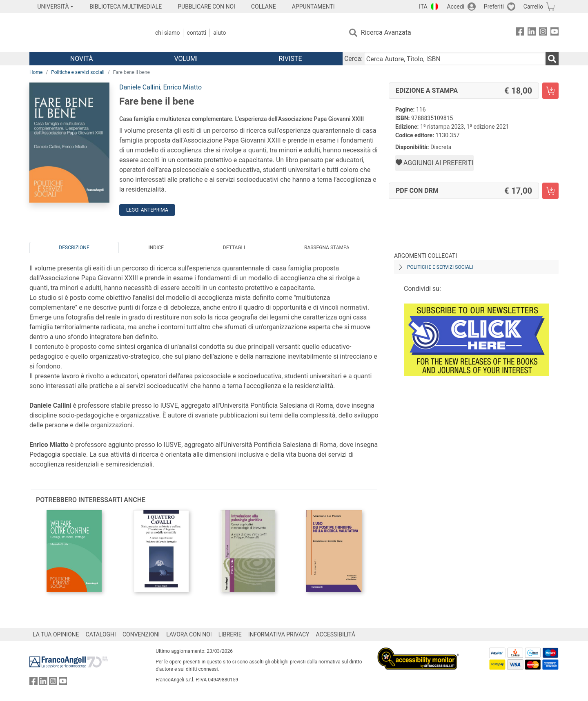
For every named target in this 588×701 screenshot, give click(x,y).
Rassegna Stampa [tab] (327, 248)
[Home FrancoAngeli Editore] (84, 33)
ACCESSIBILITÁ (336, 634)
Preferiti (494, 7)
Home (36, 72)
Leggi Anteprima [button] (147, 210)
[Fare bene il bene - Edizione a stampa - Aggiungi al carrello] (550, 91)
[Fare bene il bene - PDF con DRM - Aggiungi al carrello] (550, 191)
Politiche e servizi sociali (78, 72)
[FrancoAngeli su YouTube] (555, 33)
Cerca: (353, 59)
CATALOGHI (101, 634)
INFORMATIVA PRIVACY (279, 634)
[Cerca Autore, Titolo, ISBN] (455, 59)
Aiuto (219, 33)
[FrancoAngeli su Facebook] (520, 33)
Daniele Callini (140, 87)
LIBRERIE (230, 634)
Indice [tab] (156, 248)
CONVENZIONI (141, 634)
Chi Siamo (167, 33)
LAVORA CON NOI (189, 634)
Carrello (533, 7)
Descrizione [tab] (74, 248)
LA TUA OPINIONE (56, 634)
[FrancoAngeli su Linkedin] (532, 33)
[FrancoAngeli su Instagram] (543, 33)
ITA (423, 7)
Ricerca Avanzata (386, 32)
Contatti (196, 33)
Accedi (455, 7)
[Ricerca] (552, 59)
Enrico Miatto (182, 87)
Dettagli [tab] (234, 248)
